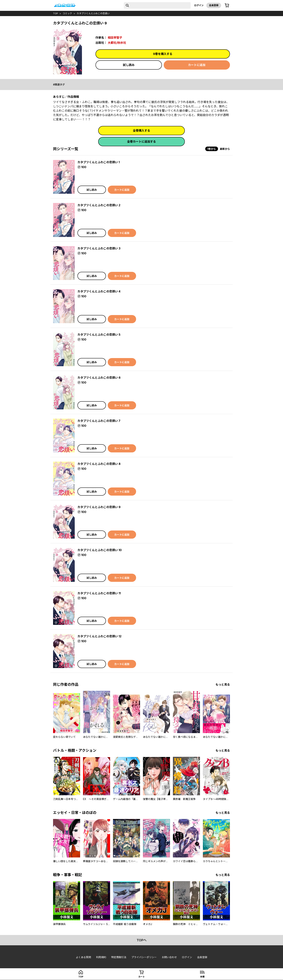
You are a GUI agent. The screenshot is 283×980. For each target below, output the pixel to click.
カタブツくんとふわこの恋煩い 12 (99, 636)
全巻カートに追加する (141, 142)
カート (141, 977)
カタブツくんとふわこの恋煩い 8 (99, 464)
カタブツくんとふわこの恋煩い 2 (99, 205)
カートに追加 (197, 65)
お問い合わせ (169, 957)
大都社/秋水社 (117, 43)
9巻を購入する (163, 54)
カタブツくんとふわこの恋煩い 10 (100, 550)
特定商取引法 (119, 957)
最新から (225, 149)
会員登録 (214, 5)
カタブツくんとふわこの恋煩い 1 (99, 162)
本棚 (202, 977)
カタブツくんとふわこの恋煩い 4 (99, 291)
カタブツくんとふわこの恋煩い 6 (99, 378)
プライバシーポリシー (144, 957)
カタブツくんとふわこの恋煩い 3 (99, 248)
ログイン (199, 5)
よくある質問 (83, 957)
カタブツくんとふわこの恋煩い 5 (99, 335)
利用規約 (101, 957)
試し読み (129, 65)
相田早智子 (115, 38)
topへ (142, 940)
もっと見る (223, 684)
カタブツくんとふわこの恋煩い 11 (99, 593)
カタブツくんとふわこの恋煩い (93, 13)
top (55, 13)
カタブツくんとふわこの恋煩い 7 (99, 421)
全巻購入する (141, 130)
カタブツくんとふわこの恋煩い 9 (99, 507)
